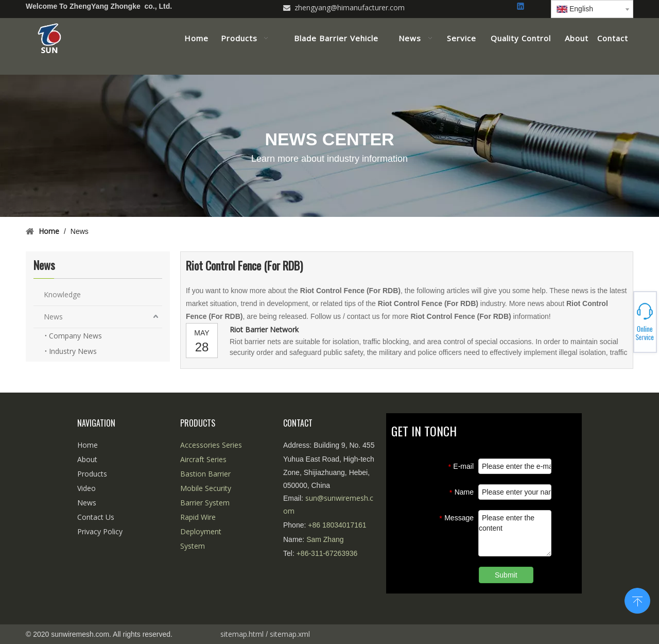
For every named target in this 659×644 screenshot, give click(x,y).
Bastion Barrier (205, 474)
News (53, 317)
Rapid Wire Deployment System (201, 531)
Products (92, 474)
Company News (75, 336)
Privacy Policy (100, 531)
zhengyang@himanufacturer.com (350, 7)
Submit (506, 575)
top (637, 600)
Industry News (73, 351)
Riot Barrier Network (264, 329)
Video (86, 488)
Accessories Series (211, 445)
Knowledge (62, 294)
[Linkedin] (521, 7)
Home (88, 445)
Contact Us (96, 517)
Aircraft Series (203, 459)
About (87, 459)
